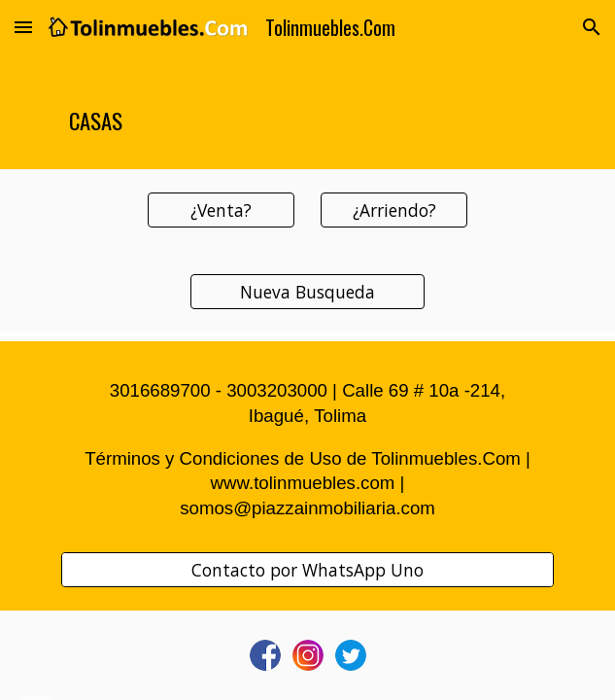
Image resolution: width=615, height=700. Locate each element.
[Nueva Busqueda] (307, 292)
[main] (307, 112)
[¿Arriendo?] (394, 210)
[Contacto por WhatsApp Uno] (307, 570)
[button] (23, 27)
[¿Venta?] (221, 210)
